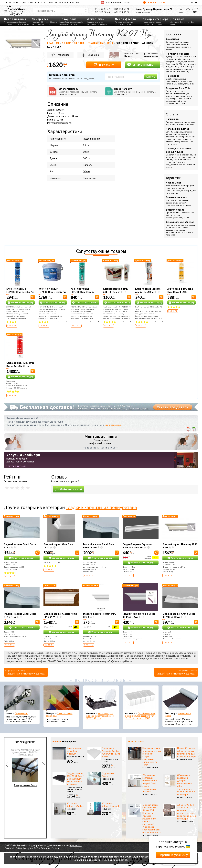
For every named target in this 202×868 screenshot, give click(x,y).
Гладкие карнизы (11, 22)
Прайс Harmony (136, 91)
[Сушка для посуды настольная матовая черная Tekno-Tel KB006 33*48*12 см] (101, 699)
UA (192, 2)
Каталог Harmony (81, 91)
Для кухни (175, 22)
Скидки (154, 2)
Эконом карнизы (21, 713)
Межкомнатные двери (152, 22)
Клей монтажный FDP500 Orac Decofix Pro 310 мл (20, 292)
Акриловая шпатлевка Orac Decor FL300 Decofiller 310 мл (180, 292)
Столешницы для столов (152, 24)
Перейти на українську (173, 855)
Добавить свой (68, 489)
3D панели (45, 22)
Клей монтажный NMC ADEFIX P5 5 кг (116, 290)
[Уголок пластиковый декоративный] (61, 699)
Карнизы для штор (95, 22)
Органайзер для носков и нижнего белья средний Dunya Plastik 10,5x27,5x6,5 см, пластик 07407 (140, 716)
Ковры (62, 22)
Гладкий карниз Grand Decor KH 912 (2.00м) (179, 615)
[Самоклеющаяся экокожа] (180, 699)
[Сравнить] (188, 11)
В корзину (104, 65)
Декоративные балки (25, 772)
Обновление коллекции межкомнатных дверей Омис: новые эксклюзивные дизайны (150, 783)
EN (195, 2)
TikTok (37, 848)
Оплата (172, 114)
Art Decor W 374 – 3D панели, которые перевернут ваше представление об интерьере (187, 812)
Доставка (174, 34)
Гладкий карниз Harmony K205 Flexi (26, 674)
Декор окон (96, 19)
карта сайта (76, 845)
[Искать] (86, 11)
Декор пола (68, 19)
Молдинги (36, 22)
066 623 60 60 (122, 12)
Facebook (10, 848)
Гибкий (87, 171)
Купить (151, 77)
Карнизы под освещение (15, 23)
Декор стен (40, 19)
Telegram (46, 848)
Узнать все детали (173, 407)
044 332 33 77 (102, 9)
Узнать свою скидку (22, 302)
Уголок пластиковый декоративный (59, 715)
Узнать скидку (140, 65)
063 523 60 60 (102, 12)
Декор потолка (15, 19)
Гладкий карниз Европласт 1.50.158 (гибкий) (138, 546)
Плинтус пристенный (74, 22)
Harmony (128, 56)
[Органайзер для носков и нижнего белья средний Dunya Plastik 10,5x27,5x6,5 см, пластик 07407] (141, 699)
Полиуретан (90, 178)
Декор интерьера (156, 19)
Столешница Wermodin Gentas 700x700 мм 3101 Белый (111, 752)
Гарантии (174, 178)
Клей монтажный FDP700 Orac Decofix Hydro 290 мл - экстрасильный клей (83, 294)
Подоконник (92, 24)
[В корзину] (33, 297)
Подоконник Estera (108, 775)
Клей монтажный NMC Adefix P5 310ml (148, 290)
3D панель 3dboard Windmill (75, 805)
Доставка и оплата (34, 2)
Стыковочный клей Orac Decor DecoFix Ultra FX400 (20, 366)
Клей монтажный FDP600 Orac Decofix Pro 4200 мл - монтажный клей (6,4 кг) (53, 294)
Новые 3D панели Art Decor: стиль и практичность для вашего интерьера (187, 752)
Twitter (19, 848)
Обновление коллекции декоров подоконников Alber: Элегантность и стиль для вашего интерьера (186, 785)
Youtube (56, 848)
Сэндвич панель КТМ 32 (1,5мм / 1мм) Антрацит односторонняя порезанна (75, 779)
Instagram (28, 848)
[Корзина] (195, 11)
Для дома (177, 19)
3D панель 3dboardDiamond (110, 805)
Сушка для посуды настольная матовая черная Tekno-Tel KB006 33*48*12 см (100, 716)
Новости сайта (136, 741)
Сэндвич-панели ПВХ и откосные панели (75, 789)
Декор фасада (125, 19)
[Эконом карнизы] (22, 699)
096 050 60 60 (122, 9)
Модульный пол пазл (68, 24)
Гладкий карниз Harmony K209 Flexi (176, 674)
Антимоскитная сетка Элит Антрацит (74, 751)
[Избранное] (181, 11)
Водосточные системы (124, 24)
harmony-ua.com (151, 56)
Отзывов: (62, 322)
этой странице (113, 425)
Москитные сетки (75, 757)
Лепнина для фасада (124, 22)
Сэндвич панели (44, 24)
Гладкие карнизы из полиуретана (102, 507)
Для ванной (185, 22)
